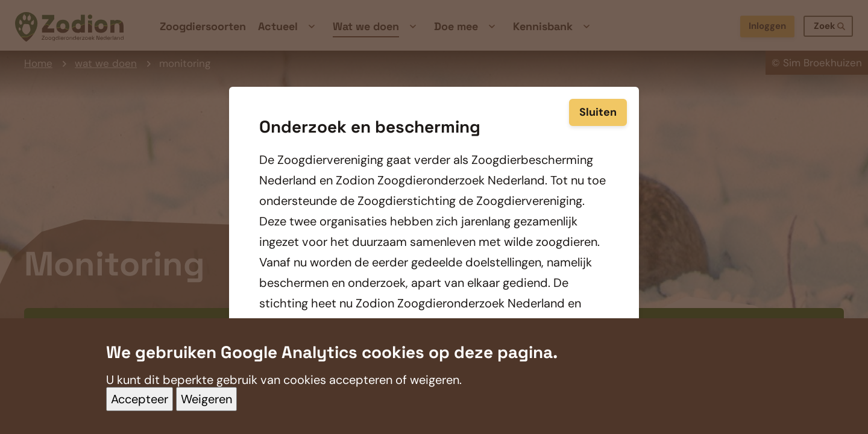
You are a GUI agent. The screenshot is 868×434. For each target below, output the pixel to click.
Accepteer (140, 410)
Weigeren (206, 410)
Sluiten (598, 101)
